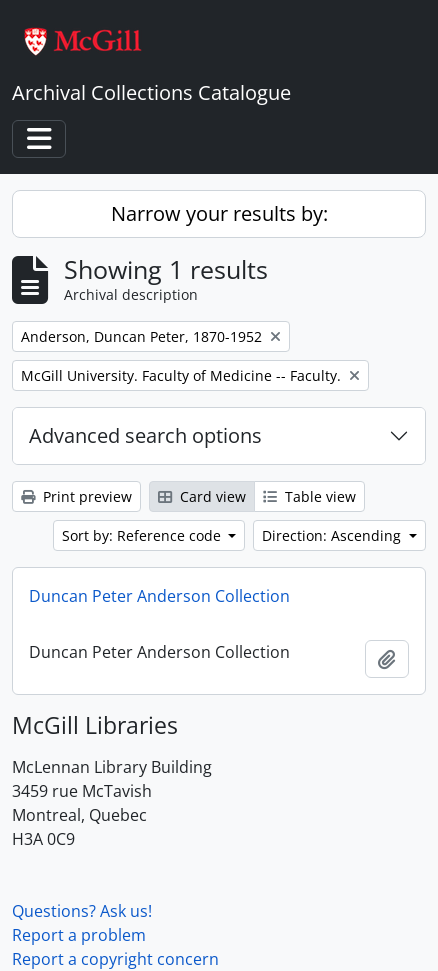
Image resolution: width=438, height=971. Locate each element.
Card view (202, 496)
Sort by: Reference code (143, 535)
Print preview (76, 496)
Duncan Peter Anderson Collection (159, 596)
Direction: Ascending (333, 535)
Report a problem (79, 935)
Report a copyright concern (115, 959)
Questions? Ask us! (82, 911)
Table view (309, 496)
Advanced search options (145, 435)
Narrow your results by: (219, 213)
